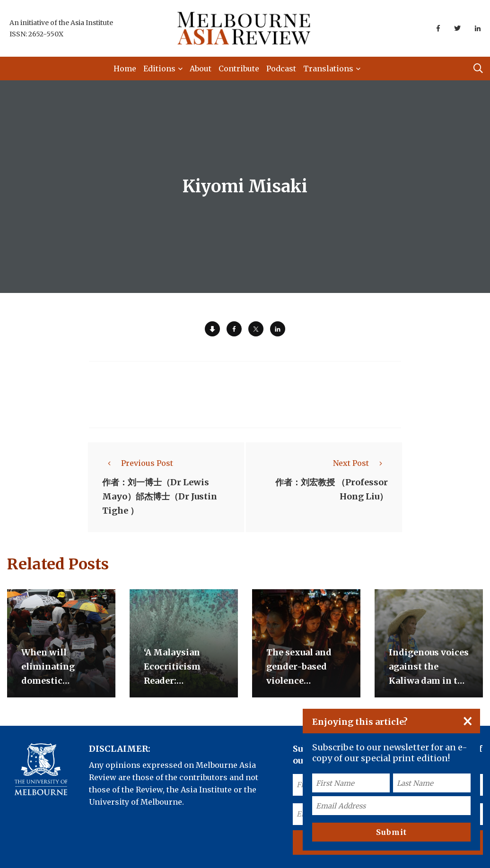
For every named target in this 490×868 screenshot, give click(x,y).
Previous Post (138, 463)
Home (125, 69)
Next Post (360, 463)
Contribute (239, 69)
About (201, 69)
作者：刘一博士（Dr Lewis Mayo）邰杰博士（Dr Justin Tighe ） (160, 496)
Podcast (281, 69)
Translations (328, 69)
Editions (159, 69)
